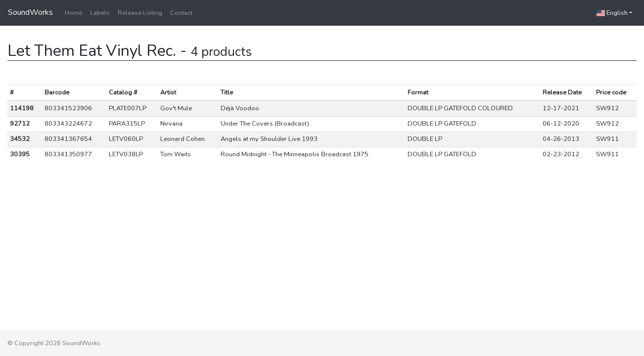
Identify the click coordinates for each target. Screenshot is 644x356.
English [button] (612, 13)
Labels (100, 13)
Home (73, 13)
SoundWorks (30, 12)
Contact (181, 13)
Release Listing (140, 13)
